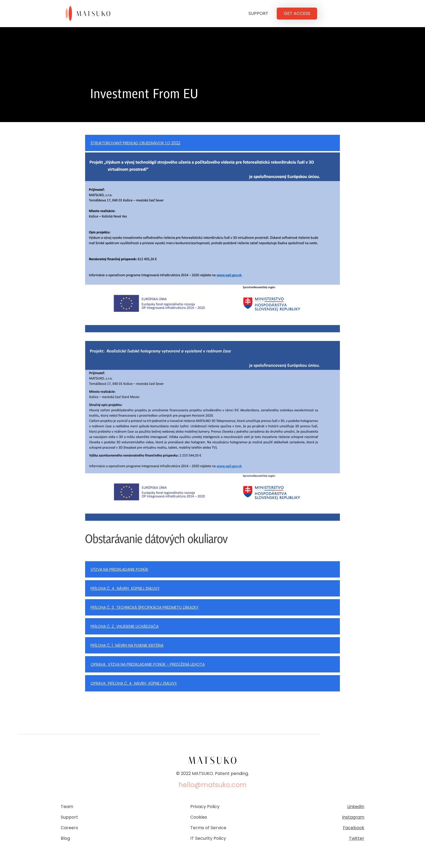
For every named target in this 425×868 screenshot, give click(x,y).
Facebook (354, 828)
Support (69, 817)
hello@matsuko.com (213, 785)
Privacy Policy (205, 807)
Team (67, 807)
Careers (69, 828)
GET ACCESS (297, 13)
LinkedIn (356, 807)
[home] (91, 14)
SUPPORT (258, 13)
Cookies (199, 817)
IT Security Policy (208, 838)
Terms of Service (208, 828)
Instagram (353, 817)
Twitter (357, 838)
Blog (65, 838)
